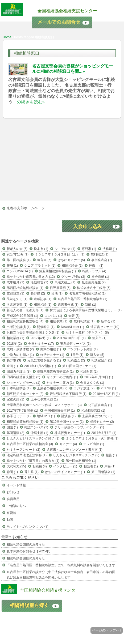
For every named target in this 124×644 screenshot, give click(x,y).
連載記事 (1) (43, 299)
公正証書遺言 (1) (100, 405)
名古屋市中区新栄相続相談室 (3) (30, 444)
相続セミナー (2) (102, 422)
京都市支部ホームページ (26, 208)
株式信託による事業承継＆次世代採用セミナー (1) (86, 310)
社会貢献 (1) (100, 277)
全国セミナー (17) (41, 344)
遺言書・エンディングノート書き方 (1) (75, 450)
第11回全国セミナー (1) (79, 366)
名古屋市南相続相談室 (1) (87, 293)
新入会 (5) (97, 355)
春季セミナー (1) (19, 416)
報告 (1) (111, 455)
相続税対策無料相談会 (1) (25, 422)
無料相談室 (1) (84, 321)
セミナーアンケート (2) (23, 450)
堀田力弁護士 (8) (19, 372)
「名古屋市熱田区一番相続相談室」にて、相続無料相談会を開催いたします (61, 565)
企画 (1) (12, 366)
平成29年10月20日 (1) (22, 316)
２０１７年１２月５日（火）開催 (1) (92, 438)
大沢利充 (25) (16, 466)
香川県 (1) (31, 472)
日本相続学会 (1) (19, 388)
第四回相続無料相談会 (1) (25, 288)
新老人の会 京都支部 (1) (25, 310)
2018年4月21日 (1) (106, 394)
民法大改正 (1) (65, 282)
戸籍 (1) (110, 466)
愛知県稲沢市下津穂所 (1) (68, 394)
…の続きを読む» (29, 102)
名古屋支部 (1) (17, 305)
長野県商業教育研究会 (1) (55, 372)
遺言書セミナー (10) (105, 327)
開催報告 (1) (46, 327)
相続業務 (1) (15, 338)
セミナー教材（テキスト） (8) (87, 332)
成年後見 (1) (15, 282)
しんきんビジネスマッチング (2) (76, 455)
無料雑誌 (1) (100, 254)
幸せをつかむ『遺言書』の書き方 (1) (33, 461)
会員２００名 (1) (92, 383)
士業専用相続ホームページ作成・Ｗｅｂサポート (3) (44, 405)
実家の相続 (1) (51, 349)
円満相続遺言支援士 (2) (23, 377)
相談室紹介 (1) (102, 360)
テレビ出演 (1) (94, 444)
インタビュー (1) (65, 466)
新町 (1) (90, 305)
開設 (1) (12, 427)
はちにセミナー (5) (71, 260)
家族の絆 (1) (15, 399)
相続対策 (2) (89, 372)
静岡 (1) (12, 472)
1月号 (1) (77, 355)
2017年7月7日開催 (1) (22, 411)
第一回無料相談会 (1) (81, 461)
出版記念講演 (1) (19, 327)
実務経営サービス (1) (75, 344)
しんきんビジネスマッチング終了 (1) (33, 438)
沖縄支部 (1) (39, 433)
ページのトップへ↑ (107, 630)
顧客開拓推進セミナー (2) (25, 394)
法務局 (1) (110, 249)
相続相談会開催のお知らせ (26, 544)
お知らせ (13, 492)
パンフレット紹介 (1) (82, 349)
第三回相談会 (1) (19, 260)
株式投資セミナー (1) (70, 433)
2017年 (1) (108, 388)
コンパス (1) (53, 316)
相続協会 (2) (76, 360)
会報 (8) (74, 316)
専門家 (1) (89, 249)
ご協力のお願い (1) (20, 355)
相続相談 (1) (43, 305)
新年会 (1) (108, 321)
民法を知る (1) (17, 299)
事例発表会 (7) (102, 260)
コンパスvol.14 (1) (20, 271)
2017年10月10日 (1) (71, 338)
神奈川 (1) (96, 266)
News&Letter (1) (73, 327)
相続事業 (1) (59, 321)
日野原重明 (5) (60, 288)
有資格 (11, 513)
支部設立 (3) (15, 293)
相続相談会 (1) (72, 266)
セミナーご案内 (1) (60, 383)
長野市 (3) (14, 360)
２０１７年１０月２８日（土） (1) (60, 254)
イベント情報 (16, 485)
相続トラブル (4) (94, 271)
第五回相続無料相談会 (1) (57, 271)
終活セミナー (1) (52, 355)
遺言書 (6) (44, 260)
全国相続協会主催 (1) (60, 411)
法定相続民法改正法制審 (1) (27, 455)
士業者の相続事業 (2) (52, 388)
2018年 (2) (14, 344)
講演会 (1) (68, 416)
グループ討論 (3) (73, 277)
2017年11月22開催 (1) (40, 366)
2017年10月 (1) (18, 254)
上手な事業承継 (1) (44, 399)
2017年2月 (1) (41, 338)
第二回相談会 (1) (103, 472)
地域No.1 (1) (46, 416)
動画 (10, 520)
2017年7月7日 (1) (104, 433)
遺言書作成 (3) (68, 305)
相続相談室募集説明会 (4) (25, 321)
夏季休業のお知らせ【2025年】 (29, 551)
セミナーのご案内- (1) (62, 377)
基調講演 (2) (15, 433)
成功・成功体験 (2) (20, 349)
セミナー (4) (68, 444)
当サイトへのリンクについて (27, 527)
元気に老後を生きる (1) (44, 360)
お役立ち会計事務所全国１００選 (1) (33, 332)
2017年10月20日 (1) (99, 377)
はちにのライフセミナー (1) (65, 472)
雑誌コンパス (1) (36, 427)
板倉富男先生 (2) (94, 282)
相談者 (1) (91, 466)
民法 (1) (57, 293)
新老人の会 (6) (17, 249)
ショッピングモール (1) (23, 383)
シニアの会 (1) (65, 249)
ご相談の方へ (16, 506)
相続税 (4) (40, 466)
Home (7, 37)
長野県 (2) (38, 293)
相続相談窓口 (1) (93, 411)
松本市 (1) (41, 249)
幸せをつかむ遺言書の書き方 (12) (31, 277)
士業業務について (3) (97, 416)
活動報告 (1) (39, 282)
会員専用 (13, 499)
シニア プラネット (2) (40, 266)
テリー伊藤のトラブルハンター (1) (79, 427)
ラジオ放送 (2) (84, 388)
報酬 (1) (12, 266)
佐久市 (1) (99, 338)
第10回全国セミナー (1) (67, 422)
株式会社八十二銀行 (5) (94, 288)
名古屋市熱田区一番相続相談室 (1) (82, 299)
